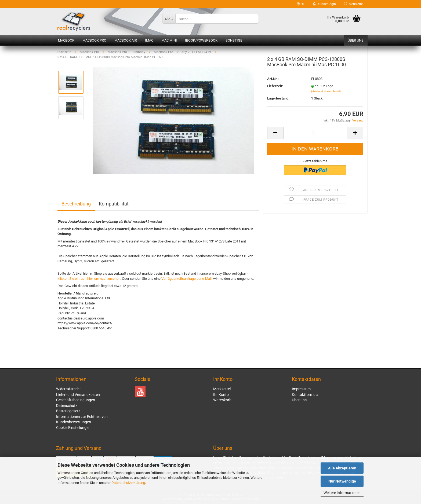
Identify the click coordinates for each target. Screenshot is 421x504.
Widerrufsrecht (68, 389)
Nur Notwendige (342, 481)
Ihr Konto (221, 395)
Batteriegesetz (68, 411)
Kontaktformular (306, 395)
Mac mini (169, 40)
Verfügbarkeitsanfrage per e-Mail (186, 279)
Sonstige (234, 40)
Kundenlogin (324, 4)
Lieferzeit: (275, 90)
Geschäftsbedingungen (76, 400)
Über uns (356, 40)
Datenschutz (67, 406)
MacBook (66, 40)
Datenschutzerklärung (128, 483)
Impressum (301, 389)
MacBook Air (126, 40)
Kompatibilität (114, 204)
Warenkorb (222, 400)
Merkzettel (354, 4)
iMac (149, 40)
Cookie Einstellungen (73, 428)
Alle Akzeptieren (342, 468)
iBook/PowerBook (201, 40)
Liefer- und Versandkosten (78, 395)
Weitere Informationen (342, 493)
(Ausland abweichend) (326, 95)
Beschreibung (76, 204)
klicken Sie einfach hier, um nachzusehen (89, 279)
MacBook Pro (94, 40)
